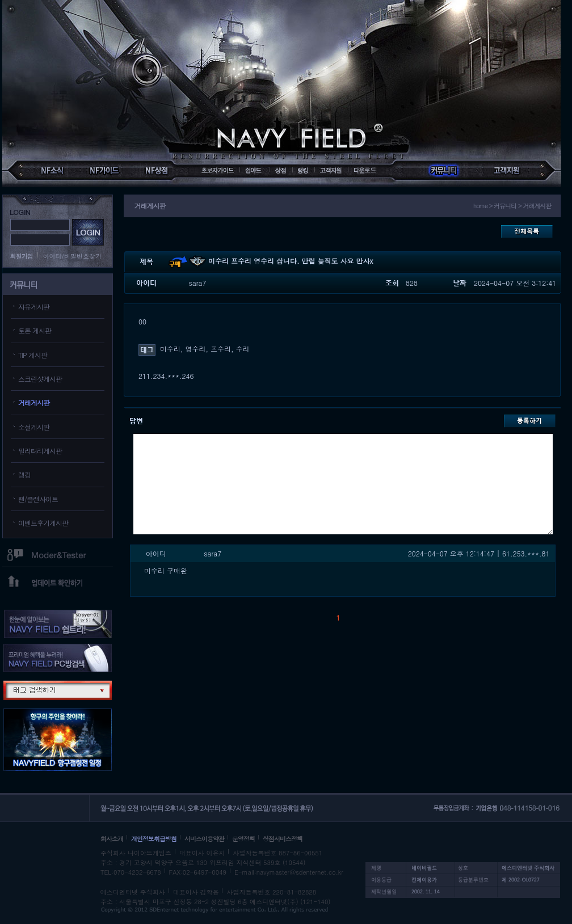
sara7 (198, 283)
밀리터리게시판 (40, 451)
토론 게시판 (35, 330)
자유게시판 (34, 307)
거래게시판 (34, 402)
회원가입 (22, 256)
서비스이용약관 (204, 839)
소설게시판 (34, 427)
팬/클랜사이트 (38, 499)
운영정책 (243, 839)
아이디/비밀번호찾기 (73, 256)
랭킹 (24, 474)
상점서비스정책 (283, 839)
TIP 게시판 (33, 355)
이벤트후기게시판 (43, 523)
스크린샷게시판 (40, 379)
